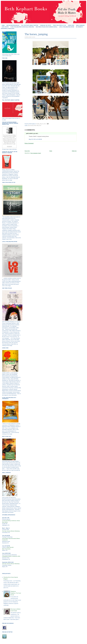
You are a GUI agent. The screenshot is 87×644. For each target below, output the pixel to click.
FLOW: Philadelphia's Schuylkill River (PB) (22, 27)
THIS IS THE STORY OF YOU (59, 25)
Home (3, 25)
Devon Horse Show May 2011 (35, 126)
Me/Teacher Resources (13, 25)
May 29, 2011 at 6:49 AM (35, 139)
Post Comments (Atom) (36, 153)
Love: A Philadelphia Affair (67, 27)
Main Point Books (6, 549)
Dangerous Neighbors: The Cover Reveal (16, 593)
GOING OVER (71, 25)
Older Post (74, 151)
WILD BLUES (10, 547)
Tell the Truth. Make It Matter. (30, 25)
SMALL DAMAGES (80, 25)
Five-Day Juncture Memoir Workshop (11, 531)
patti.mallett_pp (30, 133)
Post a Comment (29, 143)
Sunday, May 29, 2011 (41, 124)
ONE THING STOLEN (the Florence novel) (47, 27)
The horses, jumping (36, 34)
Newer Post (27, 151)
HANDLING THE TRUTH (46, 25)
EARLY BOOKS (5, 27)
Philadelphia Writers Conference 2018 (11, 556)
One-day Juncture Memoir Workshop (11, 564)
